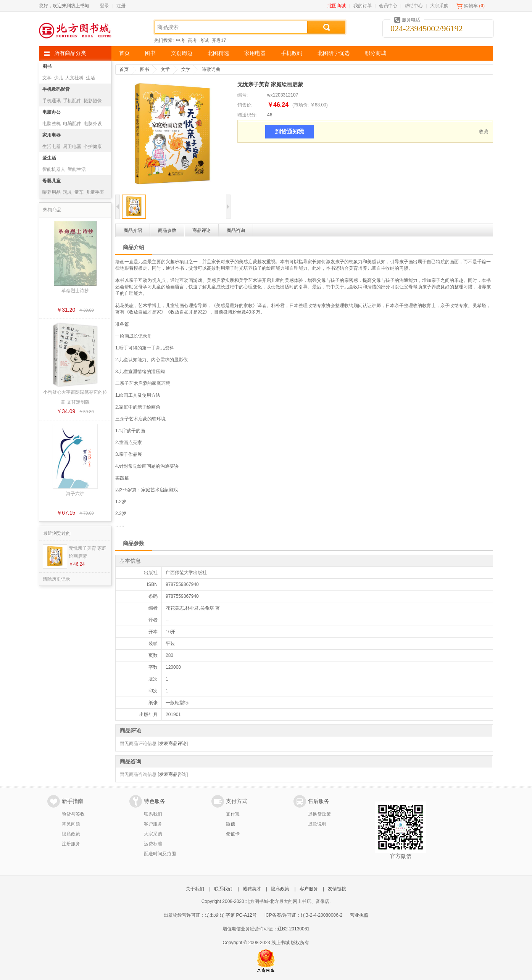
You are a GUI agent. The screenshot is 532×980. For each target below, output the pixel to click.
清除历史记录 (56, 579)
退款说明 (317, 824)
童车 (79, 192)
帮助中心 (414, 6)
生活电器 (52, 146)
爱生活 (49, 158)
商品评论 (202, 230)
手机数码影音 (56, 89)
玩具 (68, 192)
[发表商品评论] (173, 743)
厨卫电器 (72, 146)
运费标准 (153, 844)
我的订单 (363, 6)
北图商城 (337, 6)
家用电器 (255, 53)
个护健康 (93, 146)
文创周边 (182, 53)
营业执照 (359, 915)
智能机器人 (54, 169)
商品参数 (167, 230)
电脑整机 (52, 124)
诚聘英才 (252, 889)
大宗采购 (439, 6)
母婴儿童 (52, 181)
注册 (121, 6)
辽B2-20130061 (293, 929)
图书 (150, 53)
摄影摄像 (93, 101)
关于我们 (195, 889)
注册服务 (71, 844)
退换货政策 (319, 814)
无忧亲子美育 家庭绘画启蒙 (88, 552)
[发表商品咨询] (173, 774)
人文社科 (74, 78)
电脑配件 (72, 124)
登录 (105, 6)
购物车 (471, 6)
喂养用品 (52, 192)
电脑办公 (52, 112)
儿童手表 (95, 192)
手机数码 (292, 53)
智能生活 (77, 169)
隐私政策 (71, 834)
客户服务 (153, 824)
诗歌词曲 (211, 69)
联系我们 (153, 814)
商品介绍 (133, 230)
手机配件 (72, 101)
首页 (124, 53)
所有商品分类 (70, 53)
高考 (192, 40)
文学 (47, 78)
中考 (181, 40)
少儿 (58, 78)
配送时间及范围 (160, 854)
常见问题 (71, 824)
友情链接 (337, 889)
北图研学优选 (334, 53)
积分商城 (376, 53)
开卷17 (219, 40)
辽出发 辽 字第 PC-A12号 (231, 915)
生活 (90, 78)
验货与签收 (73, 814)
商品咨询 (236, 230)
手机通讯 (52, 101)
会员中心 (388, 6)
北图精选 (218, 53)
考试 (204, 40)
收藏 (484, 132)
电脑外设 (93, 124)
